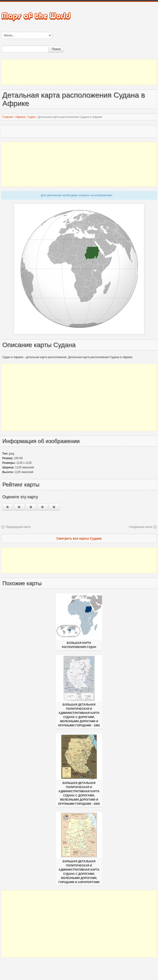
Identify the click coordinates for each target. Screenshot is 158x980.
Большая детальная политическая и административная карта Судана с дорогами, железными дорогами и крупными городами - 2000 (79, 793)
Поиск (56, 49)
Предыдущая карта (18, 527)
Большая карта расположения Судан (79, 645)
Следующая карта (141, 527)
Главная (8, 117)
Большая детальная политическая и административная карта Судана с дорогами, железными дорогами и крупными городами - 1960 (79, 715)
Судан (32, 117)
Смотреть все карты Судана (79, 538)
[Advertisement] (79, 72)
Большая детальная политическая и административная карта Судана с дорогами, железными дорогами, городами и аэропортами (79, 872)
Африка (20, 117)
